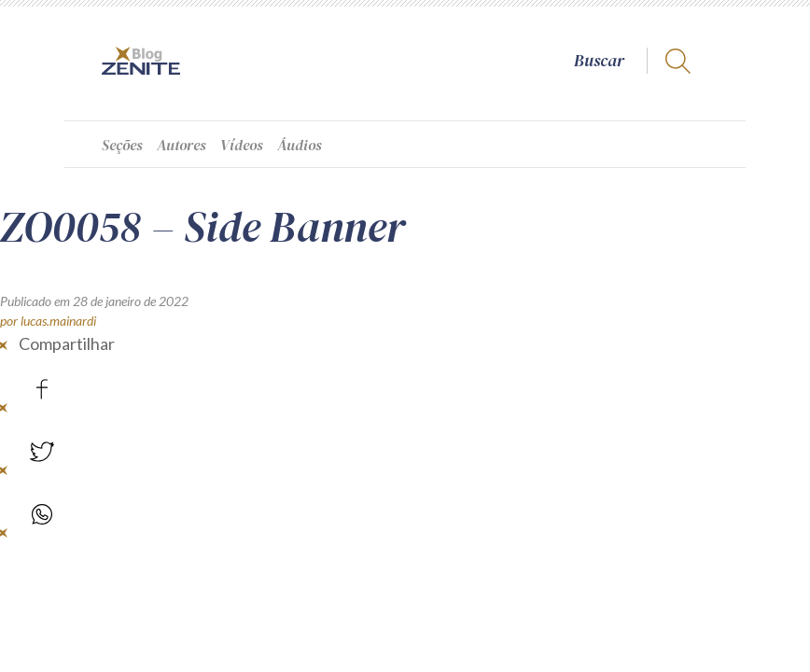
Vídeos (242, 145)
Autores (182, 145)
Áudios (300, 145)
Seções (122, 145)
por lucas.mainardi (48, 321)
